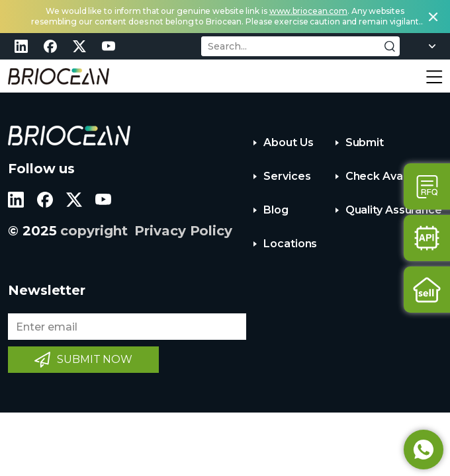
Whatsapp (424, 450)
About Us (288, 142)
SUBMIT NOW (95, 359)
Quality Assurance (394, 210)
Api (427, 238)
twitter (79, 46)
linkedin (21, 46)
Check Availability (392, 176)
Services (287, 176)
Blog (276, 210)
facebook (50, 46)
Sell (427, 290)
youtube (109, 46)
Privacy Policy (183, 231)
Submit (365, 142)
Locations (290, 244)
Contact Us (427, 186)
